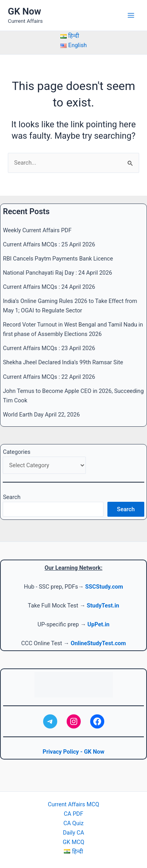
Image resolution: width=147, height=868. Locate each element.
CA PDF (73, 814)
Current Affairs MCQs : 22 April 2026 (49, 377)
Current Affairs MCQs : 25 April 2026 (49, 244)
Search (12, 497)
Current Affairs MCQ (73, 804)
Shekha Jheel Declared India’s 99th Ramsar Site (63, 362)
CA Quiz (73, 823)
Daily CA (73, 833)
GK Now (24, 11)
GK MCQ (73, 842)
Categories (16, 452)
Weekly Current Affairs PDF (37, 230)
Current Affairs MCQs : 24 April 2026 (49, 287)
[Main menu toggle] (131, 15)
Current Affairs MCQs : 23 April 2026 (49, 348)
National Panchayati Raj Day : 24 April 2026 (57, 273)
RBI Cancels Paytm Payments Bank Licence (58, 259)
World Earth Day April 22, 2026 (41, 415)
